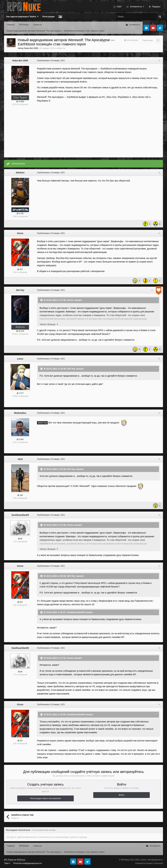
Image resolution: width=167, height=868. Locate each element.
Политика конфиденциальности (28, 863)
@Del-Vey (42, 423)
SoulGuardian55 (20, 515)
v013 (20, 459)
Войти (121, 795)
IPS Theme (9, 860)
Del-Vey (20, 290)
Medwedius (20, 413)
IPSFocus (21, 860)
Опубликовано (50, 61)
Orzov (20, 233)
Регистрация (48, 17)
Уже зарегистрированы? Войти (22, 17)
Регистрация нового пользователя (46, 798)
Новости (61, 48)
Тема (7, 863)
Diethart (20, 173)
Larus (20, 359)
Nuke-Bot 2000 (31, 48)
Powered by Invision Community (149, 863)
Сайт (119, 7)
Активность (137, 7)
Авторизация (132, 40)
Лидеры (156, 7)
